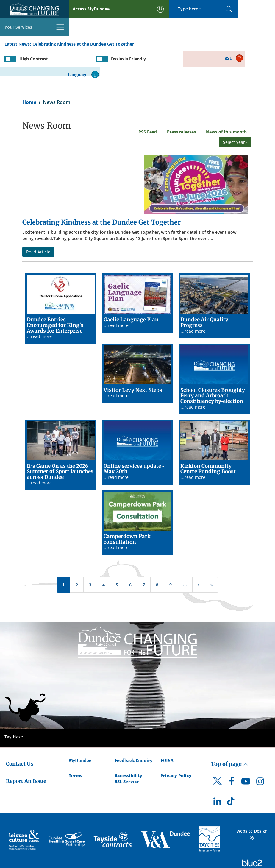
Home (29, 76)
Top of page (229, 738)
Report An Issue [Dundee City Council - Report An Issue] (26, 755)
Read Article (38, 226)
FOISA (167, 734)
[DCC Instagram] (260, 756)
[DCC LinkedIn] (217, 777)
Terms (75, 749)
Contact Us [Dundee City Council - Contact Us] (20, 738)
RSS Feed (148, 106)
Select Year (235, 116)
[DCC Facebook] (232, 756)
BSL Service (127, 755)
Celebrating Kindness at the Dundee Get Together (83, 26)
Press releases (181, 106)
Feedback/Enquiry (133, 734)
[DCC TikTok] (232, 777)
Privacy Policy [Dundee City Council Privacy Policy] (176, 749)
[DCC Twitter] (217, 760)
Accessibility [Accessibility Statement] (128, 749)
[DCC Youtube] (246, 756)
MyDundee (80, 734)
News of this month (226, 106)
